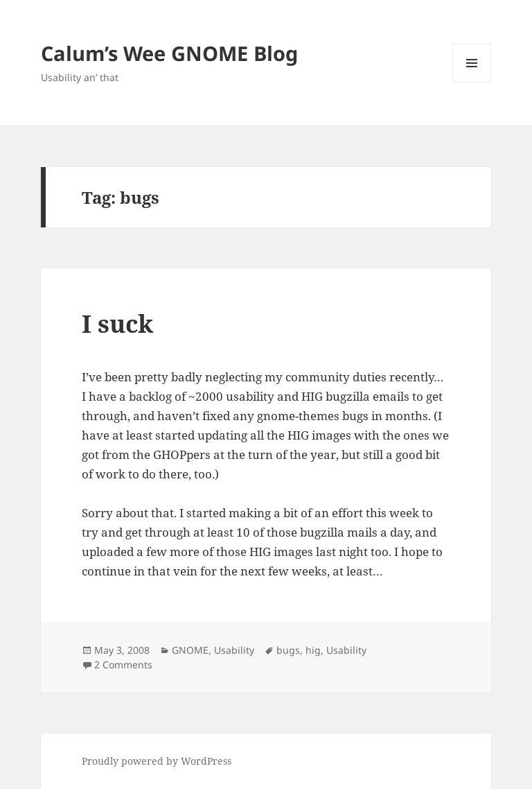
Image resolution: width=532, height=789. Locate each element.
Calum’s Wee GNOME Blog (169, 53)
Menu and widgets (472, 82)
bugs (288, 650)
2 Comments (123, 665)
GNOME (190, 650)
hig (313, 650)
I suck (117, 323)
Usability (234, 650)
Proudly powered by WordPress (157, 761)
